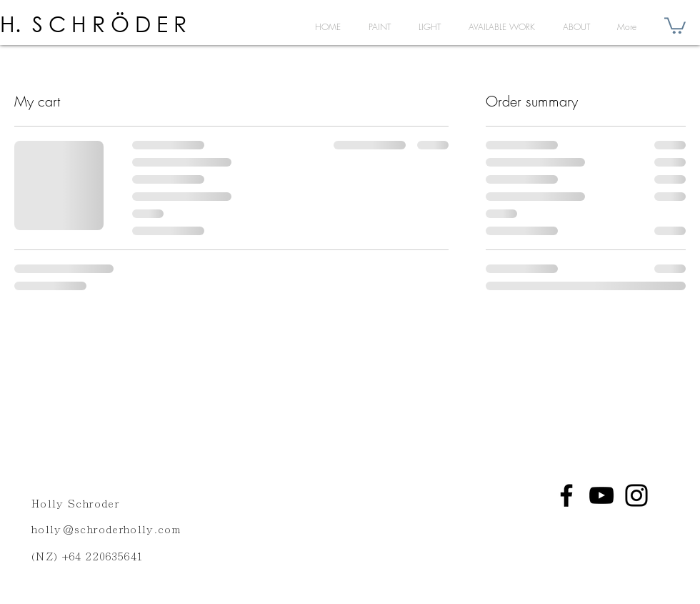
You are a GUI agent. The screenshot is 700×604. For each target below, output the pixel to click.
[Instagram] (636, 495)
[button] (675, 25)
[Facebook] (566, 495)
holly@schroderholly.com (106, 529)
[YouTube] (601, 495)
